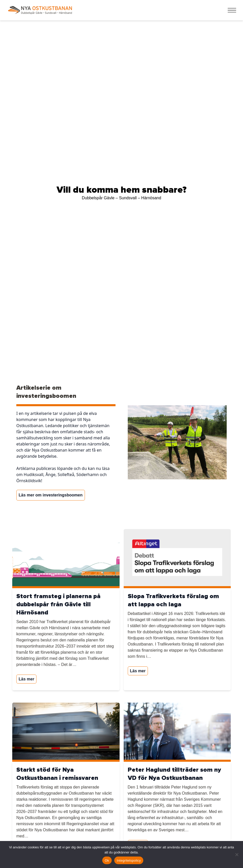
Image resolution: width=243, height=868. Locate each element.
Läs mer (26, 679)
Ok (107, 860)
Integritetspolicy (129, 860)
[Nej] (237, 854)
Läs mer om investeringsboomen (51, 495)
